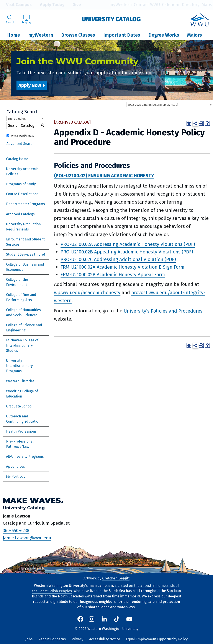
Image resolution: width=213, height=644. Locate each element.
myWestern (121, 5)
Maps (207, 5)
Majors (195, 35)
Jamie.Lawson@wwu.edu (27, 538)
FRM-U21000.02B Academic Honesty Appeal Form (113, 275)
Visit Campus (16, 5)
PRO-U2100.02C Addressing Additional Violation (112, 259)
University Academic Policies (22, 171)
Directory (191, 5)
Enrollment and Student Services (25, 242)
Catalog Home (17, 159)
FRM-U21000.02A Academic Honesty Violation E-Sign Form (122, 267)
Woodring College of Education (22, 394)
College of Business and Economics (25, 267)
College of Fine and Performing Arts (21, 297)
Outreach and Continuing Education (23, 419)
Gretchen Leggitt (116, 578)
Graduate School (19, 406)
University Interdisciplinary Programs (19, 366)
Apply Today (49, 5)
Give (74, 5)
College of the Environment (17, 282)
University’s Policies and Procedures (163, 311)
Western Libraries (20, 381)
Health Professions (21, 431)
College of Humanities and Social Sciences (23, 312)
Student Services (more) (25, 254)
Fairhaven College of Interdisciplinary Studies (22, 345)
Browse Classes (78, 35)
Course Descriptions (22, 194)
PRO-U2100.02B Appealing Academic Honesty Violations (120, 252)
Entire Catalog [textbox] (17, 119)
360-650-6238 (16, 530)
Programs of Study (21, 184)
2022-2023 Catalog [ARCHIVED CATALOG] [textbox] (153, 105)
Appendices (16, 466)
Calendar (171, 5)
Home (14, 35)
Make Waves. (33, 500)
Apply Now (30, 85)
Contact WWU (147, 5)
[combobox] (170, 105)
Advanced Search (20, 144)
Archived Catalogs (20, 214)
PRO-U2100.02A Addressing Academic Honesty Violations (121, 244)
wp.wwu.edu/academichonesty (87, 293)
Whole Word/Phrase (22, 136)
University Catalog (111, 19)
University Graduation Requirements (23, 227)
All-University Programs (25, 457)
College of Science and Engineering (24, 328)
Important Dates (122, 35)
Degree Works (164, 35)
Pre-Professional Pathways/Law (20, 444)
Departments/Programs (25, 204)
